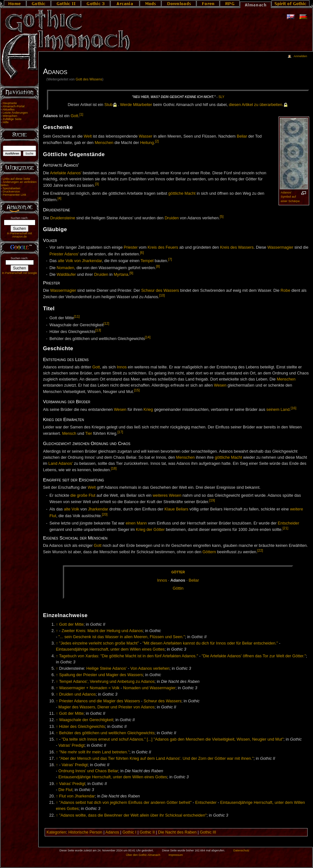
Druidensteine (63, 218)
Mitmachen (10, 116)
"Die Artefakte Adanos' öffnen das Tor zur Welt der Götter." (254, 656)
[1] (81, 114)
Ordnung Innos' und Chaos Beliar (88, 771)
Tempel (147, 261)
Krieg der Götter (150, 530)
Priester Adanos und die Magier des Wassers (99, 701)
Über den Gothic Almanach (143, 855)
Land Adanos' (61, 464)
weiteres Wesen (167, 495)
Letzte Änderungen (15, 113)
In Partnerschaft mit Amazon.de (19, 235)
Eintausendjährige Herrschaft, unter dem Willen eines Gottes (110, 649)
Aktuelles (9, 109)
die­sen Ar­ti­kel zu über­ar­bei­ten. (256, 105)
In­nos (162, 580)
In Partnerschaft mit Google (19, 273)
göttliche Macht (182, 193)
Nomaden (66, 268)
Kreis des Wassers (237, 247)
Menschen (104, 143)
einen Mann (136, 523)
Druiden (172, 218)
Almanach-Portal (14, 106)
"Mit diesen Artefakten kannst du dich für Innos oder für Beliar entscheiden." (210, 643)
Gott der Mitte (71, 624)
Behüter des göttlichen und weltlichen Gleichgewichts (107, 733)
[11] (77, 316)
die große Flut (83, 495)
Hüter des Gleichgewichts (82, 727)
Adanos (112, 832)
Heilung (147, 143)
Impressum (176, 855)
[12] (106, 323)
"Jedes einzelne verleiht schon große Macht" (99, 643)
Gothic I (130, 832)
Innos (122, 367)
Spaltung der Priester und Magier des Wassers (101, 675)
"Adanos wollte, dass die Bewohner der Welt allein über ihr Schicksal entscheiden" (133, 815)
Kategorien (56, 832)
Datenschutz (241, 850)
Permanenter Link (14, 195)
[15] (137, 390)
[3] (97, 184)
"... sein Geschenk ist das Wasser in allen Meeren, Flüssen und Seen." (122, 637)
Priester (131, 247)
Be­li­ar (194, 580)
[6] (142, 253)
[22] (260, 550)
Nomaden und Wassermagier (149, 688)
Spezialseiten (11, 188)
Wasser (146, 136)
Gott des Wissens (89, 79)
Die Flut (65, 790)
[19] (212, 500)
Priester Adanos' (64, 254)
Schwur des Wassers (160, 291)
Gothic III (208, 832)
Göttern (209, 552)
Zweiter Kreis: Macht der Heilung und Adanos (102, 631)
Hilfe (6, 122)
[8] (158, 266)
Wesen (220, 385)
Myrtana (121, 275)
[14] (148, 337)
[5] (222, 216)
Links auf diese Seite (16, 179)
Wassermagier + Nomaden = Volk (89, 688)
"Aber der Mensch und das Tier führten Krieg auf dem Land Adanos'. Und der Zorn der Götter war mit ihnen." (156, 759)
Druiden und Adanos (77, 694)
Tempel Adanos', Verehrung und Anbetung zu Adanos (107, 682)
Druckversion (11, 192)
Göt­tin (178, 588)
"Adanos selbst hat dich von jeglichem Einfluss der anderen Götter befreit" (125, 803)
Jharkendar (98, 509)
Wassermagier (280, 247)
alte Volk (71, 509)
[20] (105, 514)
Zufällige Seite (12, 119)
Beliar (242, 136)
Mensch (69, 434)
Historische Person (85, 832)
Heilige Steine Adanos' (107, 668)
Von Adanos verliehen (150, 668)
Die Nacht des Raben (177, 832)
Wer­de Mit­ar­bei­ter (136, 105)
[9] (131, 273)
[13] (98, 330)
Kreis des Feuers (163, 247)
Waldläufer (66, 275)
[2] (157, 141)
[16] (294, 408)
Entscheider (289, 523)
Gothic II (147, 832)
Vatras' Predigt (71, 745)
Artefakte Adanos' (66, 173)
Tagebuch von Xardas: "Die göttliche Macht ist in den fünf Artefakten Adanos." (129, 656)
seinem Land (278, 410)
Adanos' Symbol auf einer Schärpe (290, 197)
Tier (89, 434)
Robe (285, 291)
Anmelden (300, 56)
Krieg (148, 410)
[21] (286, 528)
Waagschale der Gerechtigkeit (86, 720)
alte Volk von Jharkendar (80, 261)
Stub (108, 105)
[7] (170, 259)
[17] (120, 432)
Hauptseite (10, 103)
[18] (114, 468)
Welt (88, 136)
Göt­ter (178, 572)
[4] (60, 198)
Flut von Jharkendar (77, 796)
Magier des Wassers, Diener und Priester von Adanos (106, 707)
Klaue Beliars (176, 509)
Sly (221, 97)
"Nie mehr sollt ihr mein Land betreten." (94, 752)
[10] (162, 295)
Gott (74, 116)
